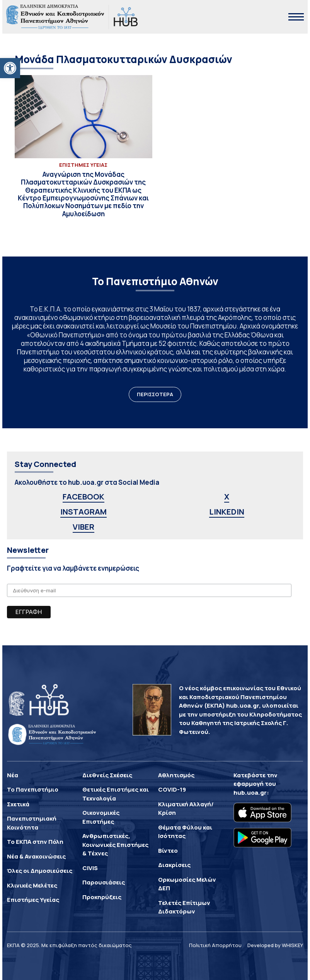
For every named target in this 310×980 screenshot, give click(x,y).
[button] (10, 68)
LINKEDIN (227, 512)
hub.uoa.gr (250, 793)
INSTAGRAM (83, 512)
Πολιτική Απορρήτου (215, 945)
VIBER (83, 527)
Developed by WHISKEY (275, 945)
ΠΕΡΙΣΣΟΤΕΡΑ (155, 394)
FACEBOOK (83, 497)
